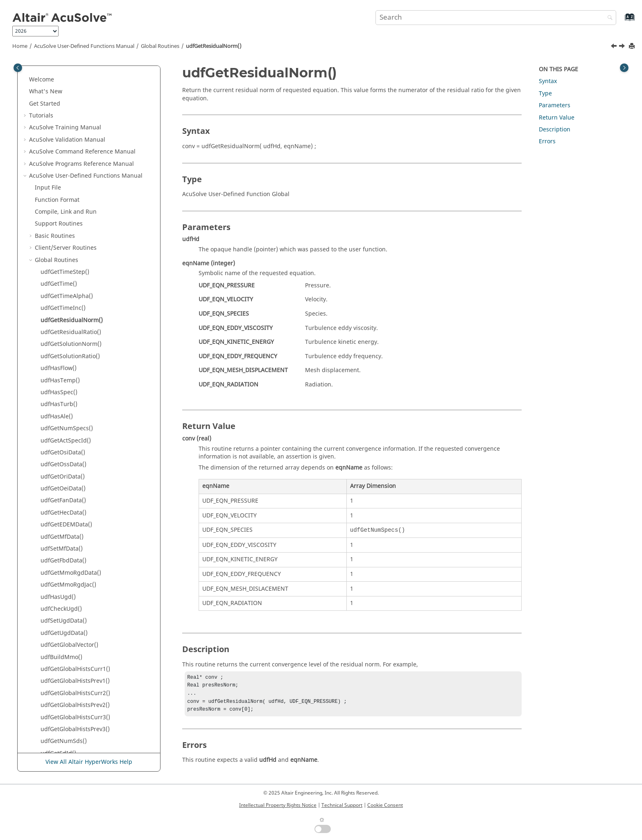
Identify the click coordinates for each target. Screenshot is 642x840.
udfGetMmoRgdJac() (68, 435)
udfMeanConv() (62, 627)
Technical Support (342, 805)
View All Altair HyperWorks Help (89, 762)
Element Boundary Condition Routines (87, 651)
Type (545, 94)
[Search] (608, 18)
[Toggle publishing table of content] (18, 68)
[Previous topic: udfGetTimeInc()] (615, 47)
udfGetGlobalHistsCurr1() (75, 519)
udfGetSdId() (58, 603)
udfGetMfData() (62, 387)
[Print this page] (633, 46)
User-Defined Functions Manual (84, 46)
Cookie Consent (385, 805)
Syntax (548, 81)
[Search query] (496, 18)
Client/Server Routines (66, 98)
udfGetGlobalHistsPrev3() (75, 579)
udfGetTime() (59, 134)
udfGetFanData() (63, 350)
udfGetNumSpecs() (67, 278)
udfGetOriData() (63, 326)
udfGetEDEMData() (66, 374)
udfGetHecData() (63, 362)
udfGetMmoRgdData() (71, 423)
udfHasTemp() (60, 230)
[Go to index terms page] (621, 21)
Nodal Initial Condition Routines (79, 675)
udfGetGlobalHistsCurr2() (75, 543)
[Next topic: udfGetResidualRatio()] (623, 47)
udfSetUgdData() (64, 471)
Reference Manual (69, 735)
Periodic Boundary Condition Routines (87, 687)
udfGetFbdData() (63, 410)
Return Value (557, 118)
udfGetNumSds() (64, 591)
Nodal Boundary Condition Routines (84, 663)
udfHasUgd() (58, 447)
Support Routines (59, 73)
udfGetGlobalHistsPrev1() (75, 531)
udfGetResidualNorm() (214, 46)
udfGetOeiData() (63, 338)
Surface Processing (68, 747)
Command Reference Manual (83, 711)
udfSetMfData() (62, 399)
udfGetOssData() (63, 314)
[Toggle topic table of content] (624, 68)
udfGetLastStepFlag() (69, 615)
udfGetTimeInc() (63, 158)
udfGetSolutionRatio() (70, 206)
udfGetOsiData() (63, 302)
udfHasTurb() (59, 254)
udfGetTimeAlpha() (67, 146)
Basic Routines (55, 86)
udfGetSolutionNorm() (71, 194)
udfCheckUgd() (61, 459)
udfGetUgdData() (64, 483)
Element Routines (59, 639)
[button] (32, 74)
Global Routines (160, 46)
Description (555, 130)
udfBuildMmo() (61, 507)
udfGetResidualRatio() (71, 182)
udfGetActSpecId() (66, 290)
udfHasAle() (57, 266)
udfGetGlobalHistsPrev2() (75, 555)
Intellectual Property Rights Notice (278, 805)
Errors (547, 141)
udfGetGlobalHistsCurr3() (75, 567)
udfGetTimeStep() (65, 122)
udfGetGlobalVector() (69, 495)
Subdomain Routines (63, 699)
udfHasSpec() (59, 242)
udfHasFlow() (59, 218)
